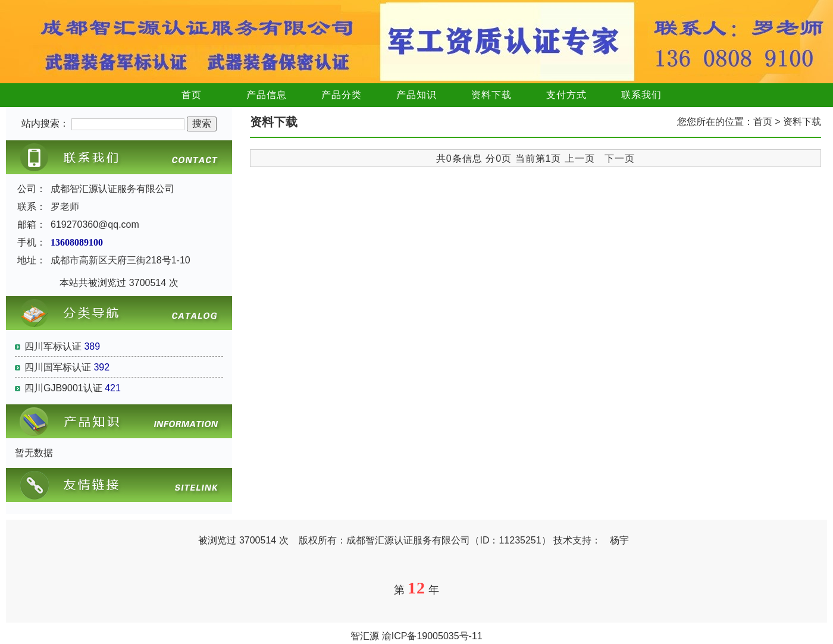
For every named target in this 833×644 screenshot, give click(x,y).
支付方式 (566, 95)
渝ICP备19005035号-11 (432, 636)
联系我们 (641, 95)
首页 (192, 95)
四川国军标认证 (58, 367)
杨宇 (619, 540)
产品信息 (267, 95)
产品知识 (416, 95)
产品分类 (342, 95)
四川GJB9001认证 (63, 388)
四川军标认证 (53, 346)
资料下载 (491, 95)
